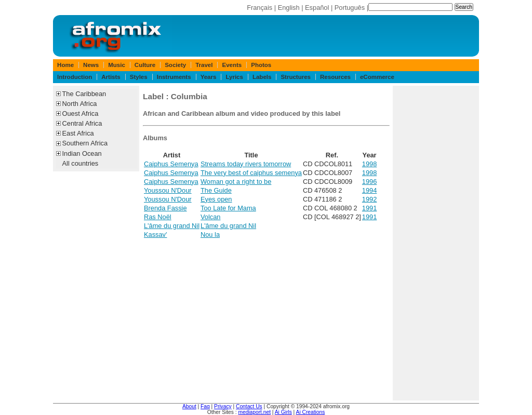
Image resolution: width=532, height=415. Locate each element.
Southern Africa (85, 143)
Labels (262, 77)
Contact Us (249, 406)
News (91, 65)
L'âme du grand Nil (172, 226)
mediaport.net (254, 412)
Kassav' (155, 235)
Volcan (210, 217)
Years (209, 77)
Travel (204, 65)
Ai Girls (283, 412)
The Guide (216, 190)
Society (175, 65)
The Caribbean (84, 94)
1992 (369, 199)
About (189, 406)
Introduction (75, 77)
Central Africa (82, 123)
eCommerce (377, 77)
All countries (81, 163)
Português (350, 8)
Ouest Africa (81, 113)
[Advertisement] (436, 243)
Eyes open (216, 199)
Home (65, 65)
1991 (369, 208)
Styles (139, 77)
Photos (261, 65)
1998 (369, 164)
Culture (145, 65)
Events (232, 65)
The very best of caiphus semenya (251, 173)
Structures (296, 77)
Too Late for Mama (228, 208)
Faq (205, 406)
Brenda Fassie (165, 208)
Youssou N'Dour (168, 190)
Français (260, 8)
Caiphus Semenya (171, 164)
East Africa (78, 133)
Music (117, 65)
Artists (111, 77)
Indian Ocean (82, 153)
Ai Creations (311, 412)
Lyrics (234, 77)
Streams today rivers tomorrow (246, 164)
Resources (335, 77)
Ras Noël (158, 217)
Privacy (223, 406)
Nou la (210, 235)
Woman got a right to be (236, 182)
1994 (369, 190)
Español (317, 8)
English (289, 8)
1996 (369, 182)
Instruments (174, 77)
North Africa (80, 104)
